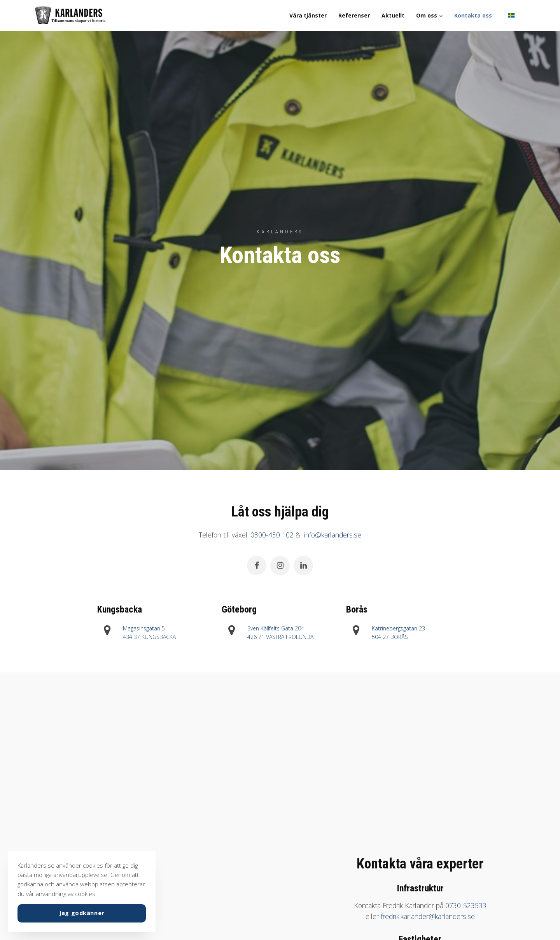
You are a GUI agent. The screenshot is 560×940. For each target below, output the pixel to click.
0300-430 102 (272, 535)
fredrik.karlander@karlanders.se (428, 916)
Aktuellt (393, 15)
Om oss (429, 15)
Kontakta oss (473, 15)
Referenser (354, 15)
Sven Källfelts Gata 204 (276, 628)
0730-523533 (466, 905)
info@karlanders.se (333, 535)
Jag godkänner (82, 913)
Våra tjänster (308, 15)
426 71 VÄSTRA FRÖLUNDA (280, 637)
